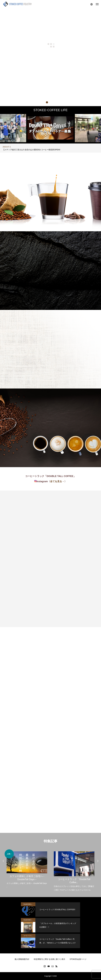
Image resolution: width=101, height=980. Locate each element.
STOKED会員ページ (78, 959)
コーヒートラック (29, 936)
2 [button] (50, 102)
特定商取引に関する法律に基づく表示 (49, 959)
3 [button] (54, 102)
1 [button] (47, 102)
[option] (50, 148)
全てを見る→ (57, 481)
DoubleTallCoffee (29, 904)
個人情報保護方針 (22, 959)
